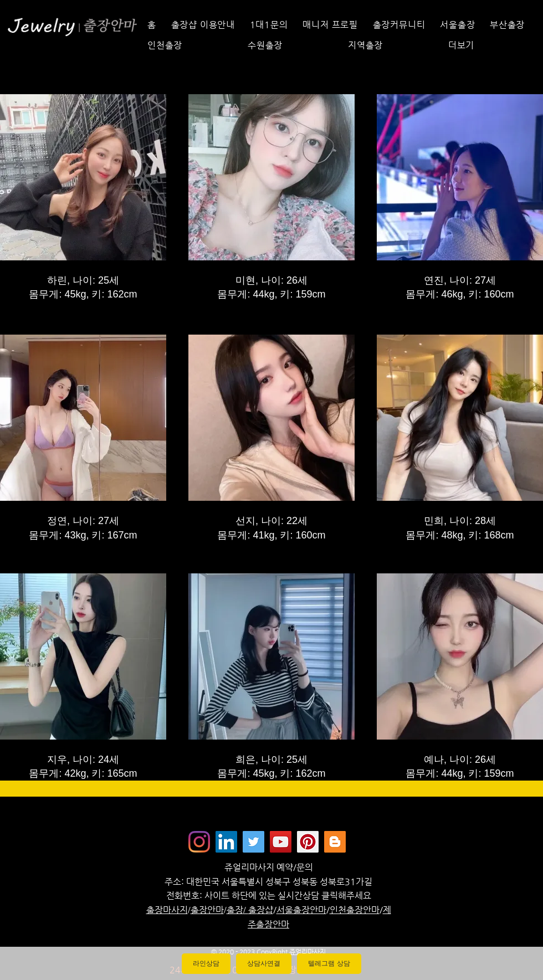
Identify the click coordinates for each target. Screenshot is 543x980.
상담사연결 (264, 963)
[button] (489, 45)
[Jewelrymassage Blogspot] (335, 842)
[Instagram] (199, 842)
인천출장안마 (355, 910)
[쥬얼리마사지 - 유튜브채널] (281, 842)
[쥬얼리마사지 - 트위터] (253, 842)
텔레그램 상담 (329, 963)
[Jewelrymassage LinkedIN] (226, 842)
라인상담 (206, 963)
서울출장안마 (301, 910)
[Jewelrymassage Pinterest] (308, 842)
